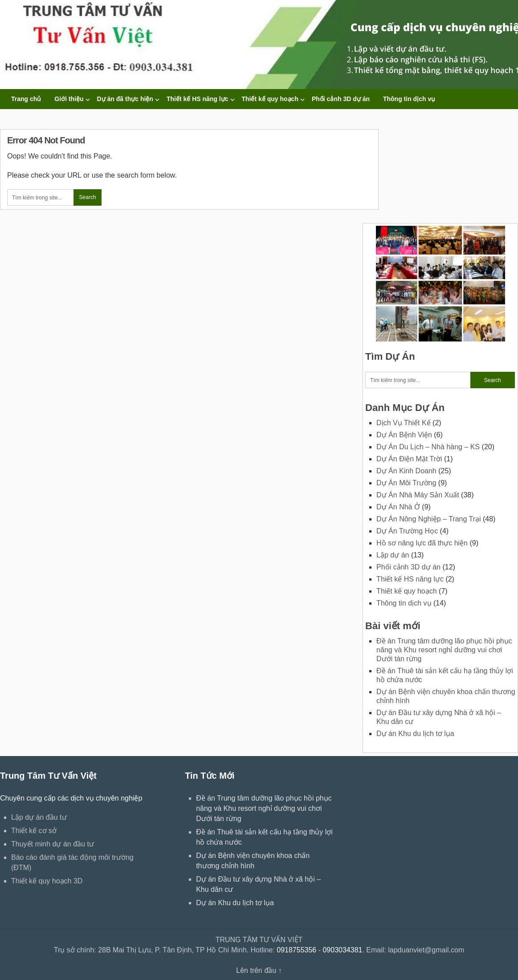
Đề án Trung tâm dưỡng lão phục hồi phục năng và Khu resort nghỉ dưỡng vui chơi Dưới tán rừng (444, 650)
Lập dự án (393, 555)
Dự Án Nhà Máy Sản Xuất (418, 495)
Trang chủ (26, 99)
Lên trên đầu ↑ (259, 970)
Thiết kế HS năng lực (198, 99)
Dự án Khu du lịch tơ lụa (415, 734)
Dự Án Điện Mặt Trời (409, 459)
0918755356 (296, 950)
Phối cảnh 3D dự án (341, 99)
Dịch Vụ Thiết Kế (404, 423)
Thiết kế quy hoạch (270, 99)
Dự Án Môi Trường (406, 483)
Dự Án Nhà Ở (398, 507)
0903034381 (342, 950)
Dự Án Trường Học (407, 531)
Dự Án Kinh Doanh (406, 471)
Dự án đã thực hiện (125, 99)
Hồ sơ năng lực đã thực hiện (422, 543)
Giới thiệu (69, 99)
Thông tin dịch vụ (409, 99)
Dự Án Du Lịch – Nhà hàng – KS (428, 447)
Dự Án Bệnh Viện (404, 435)
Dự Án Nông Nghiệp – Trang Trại (428, 519)
